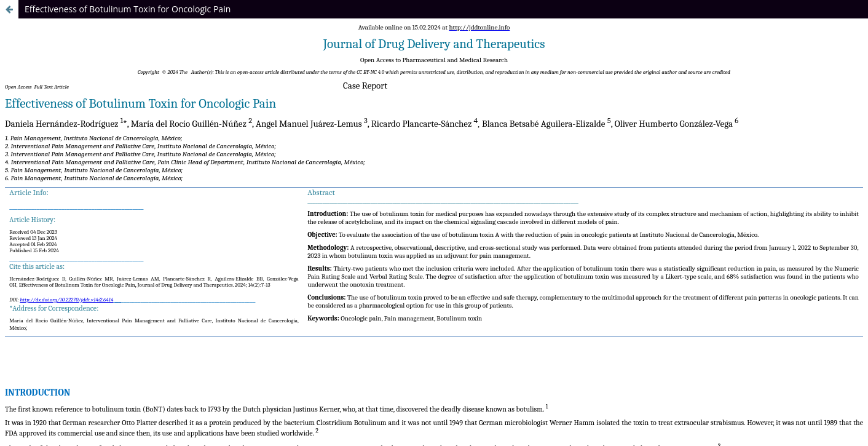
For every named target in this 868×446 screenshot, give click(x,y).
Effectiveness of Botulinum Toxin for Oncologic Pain (128, 9)
